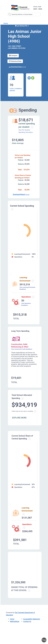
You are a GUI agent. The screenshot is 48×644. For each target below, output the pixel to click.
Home (6, 23)
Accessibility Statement (32, 619)
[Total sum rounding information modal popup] (35, 411)
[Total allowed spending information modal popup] (22, 398)
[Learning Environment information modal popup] (24, 514)
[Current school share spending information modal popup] (29, 439)
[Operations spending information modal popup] (33, 297)
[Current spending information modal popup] (12, 209)
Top (44, 640)
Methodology (15, 621)
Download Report (21, 194)
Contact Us (27, 621)
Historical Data (15, 61)
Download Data (17, 67)
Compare (13, 56)
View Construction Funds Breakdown (22, 349)
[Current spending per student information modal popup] (32, 127)
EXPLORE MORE (19, 418)
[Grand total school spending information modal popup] (29, 591)
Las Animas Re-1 (22, 26)
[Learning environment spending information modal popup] (33, 281)
